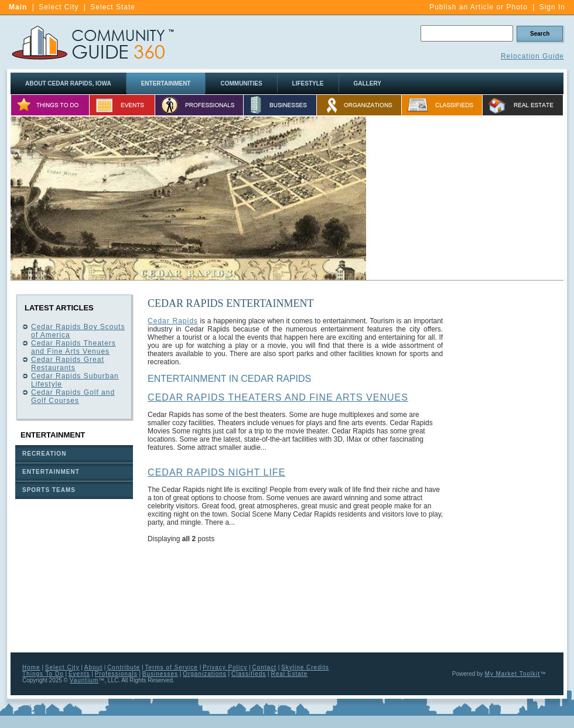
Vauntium (84, 680)
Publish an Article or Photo (479, 7)
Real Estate (290, 674)
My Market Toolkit (512, 674)
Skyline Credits (305, 667)
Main (18, 7)
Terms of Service (171, 667)
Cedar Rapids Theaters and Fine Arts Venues (74, 347)
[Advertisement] (465, 199)
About (93, 667)
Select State (113, 7)
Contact (264, 667)
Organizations (205, 674)
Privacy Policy (225, 667)
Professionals (116, 674)
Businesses (160, 674)
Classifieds (249, 674)
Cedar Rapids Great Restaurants (68, 364)
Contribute (124, 667)
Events (79, 674)
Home (31, 667)
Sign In (552, 7)
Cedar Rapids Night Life (216, 472)
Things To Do (43, 674)
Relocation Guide (532, 56)
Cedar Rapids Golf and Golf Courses (73, 397)
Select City (59, 7)
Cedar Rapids (173, 321)
